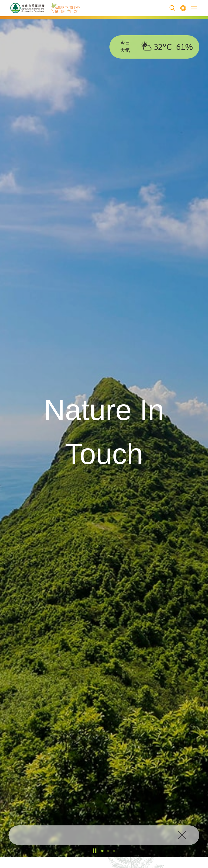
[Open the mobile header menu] (194, 8)
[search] (172, 8)
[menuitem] (183, 8)
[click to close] (183, 835)
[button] (102, 851)
